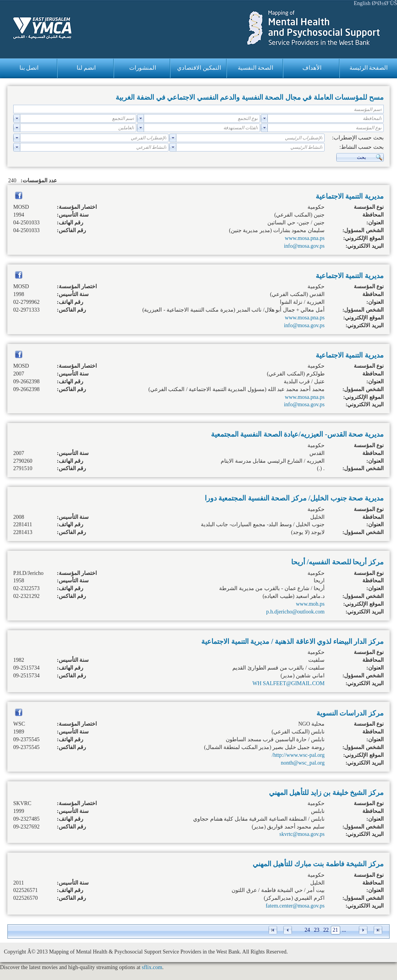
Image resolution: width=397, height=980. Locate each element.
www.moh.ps (310, 604)
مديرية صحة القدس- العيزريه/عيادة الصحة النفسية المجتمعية (297, 434)
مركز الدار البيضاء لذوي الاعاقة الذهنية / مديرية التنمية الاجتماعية (292, 642)
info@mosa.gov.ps (304, 246)
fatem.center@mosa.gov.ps (295, 906)
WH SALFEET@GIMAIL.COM (288, 683)
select (264, 118)
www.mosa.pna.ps (305, 238)
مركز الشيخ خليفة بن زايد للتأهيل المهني (326, 793)
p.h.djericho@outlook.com (295, 612)
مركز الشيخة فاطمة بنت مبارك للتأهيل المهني (318, 864)
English (362, 3)
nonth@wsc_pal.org (303, 763)
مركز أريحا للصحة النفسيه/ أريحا (337, 562)
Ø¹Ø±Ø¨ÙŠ (384, 3)
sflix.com (152, 967)
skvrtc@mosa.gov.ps (302, 834)
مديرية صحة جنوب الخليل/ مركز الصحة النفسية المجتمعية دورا (294, 498)
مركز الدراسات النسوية (350, 713)
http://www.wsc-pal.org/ (298, 755)
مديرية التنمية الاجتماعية (350, 196)
